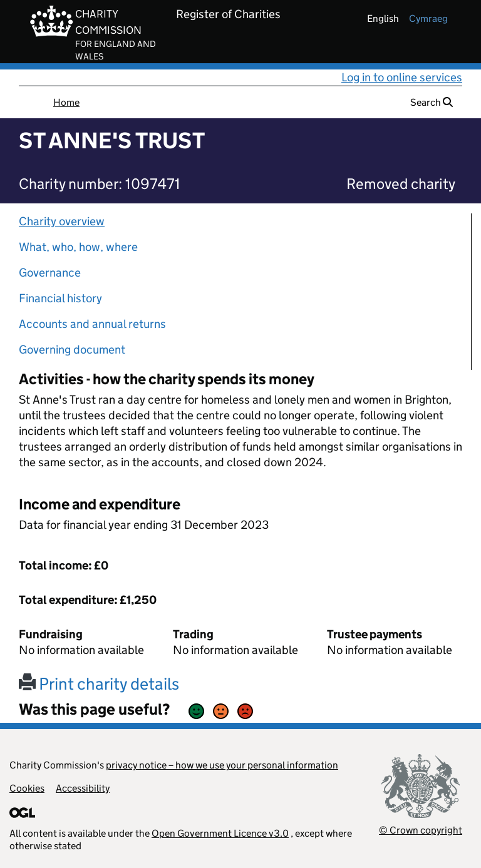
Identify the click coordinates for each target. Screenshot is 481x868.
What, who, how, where (78, 247)
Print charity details (99, 684)
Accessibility (83, 788)
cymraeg (428, 18)
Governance (50, 273)
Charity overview (62, 221)
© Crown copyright (421, 830)
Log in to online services (402, 77)
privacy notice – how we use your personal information (222, 765)
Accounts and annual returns (92, 324)
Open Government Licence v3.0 (220, 833)
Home (66, 102)
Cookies (27, 788)
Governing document (72, 350)
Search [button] (432, 102)
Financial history (60, 298)
